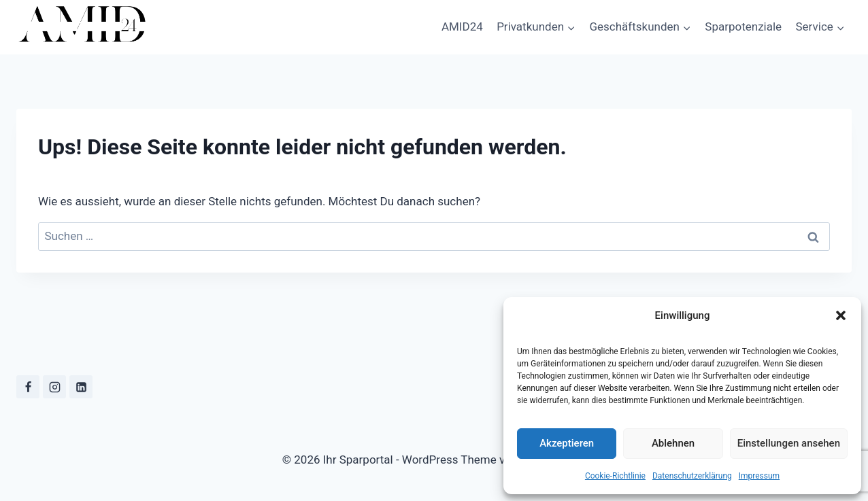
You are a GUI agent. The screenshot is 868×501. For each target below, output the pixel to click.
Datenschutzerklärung (692, 476)
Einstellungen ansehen (789, 443)
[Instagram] (54, 387)
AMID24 (462, 27)
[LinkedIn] (81, 387)
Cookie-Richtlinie (615, 476)
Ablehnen (673, 443)
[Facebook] (28, 387)
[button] (841, 315)
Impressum (759, 476)
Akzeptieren (567, 443)
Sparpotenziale (743, 27)
